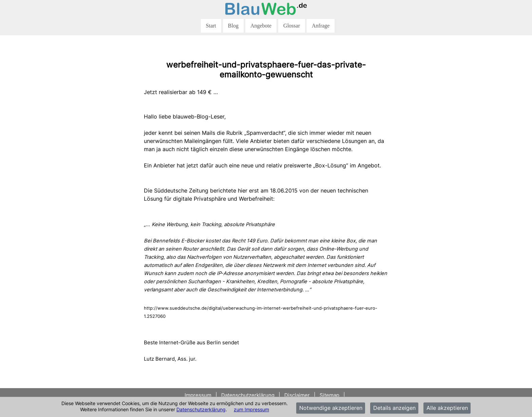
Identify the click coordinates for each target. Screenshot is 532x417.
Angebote (261, 26)
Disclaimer (297, 395)
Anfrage (321, 26)
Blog (233, 26)
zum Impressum (251, 409)
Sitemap (329, 395)
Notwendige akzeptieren (331, 408)
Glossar (292, 26)
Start (211, 26)
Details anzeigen (394, 408)
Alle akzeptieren (447, 408)
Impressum (199, 395)
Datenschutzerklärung (201, 409)
